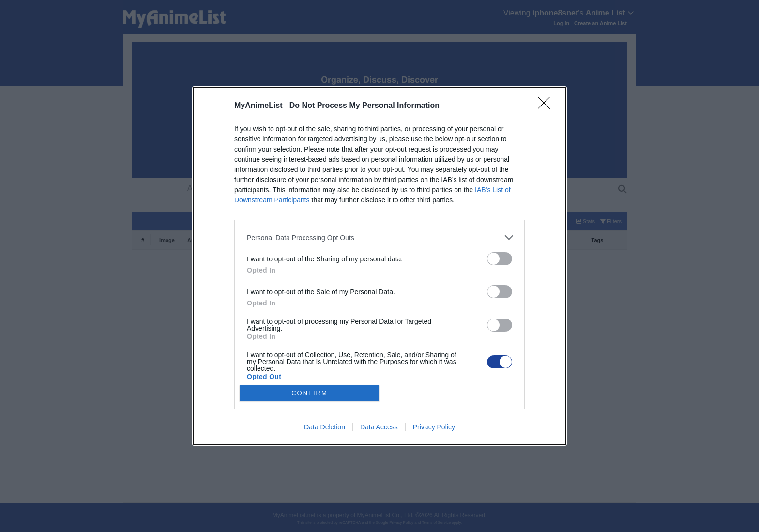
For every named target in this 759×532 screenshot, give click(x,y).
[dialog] (379, 266)
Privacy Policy (434, 427)
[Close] (547, 106)
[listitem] (379, 237)
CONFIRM (310, 393)
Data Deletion (325, 427)
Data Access (379, 427)
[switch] (500, 259)
